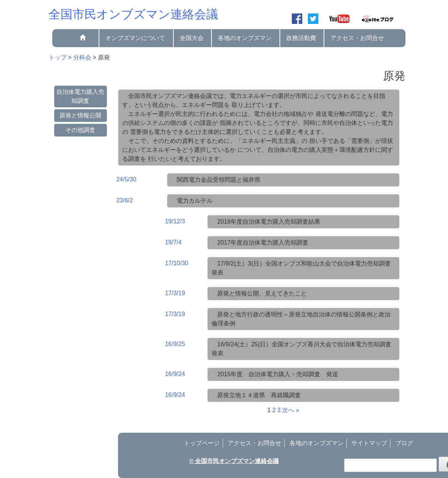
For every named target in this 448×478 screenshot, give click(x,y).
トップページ (202, 443)
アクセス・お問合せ (357, 38)
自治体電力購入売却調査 (80, 96)
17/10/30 (177, 263)
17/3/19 (175, 293)
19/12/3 (175, 221)
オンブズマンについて (135, 38)
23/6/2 (124, 200)
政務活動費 (301, 38)
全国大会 (192, 38)
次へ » (291, 410)
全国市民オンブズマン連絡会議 (133, 14)
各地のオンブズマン (245, 38)
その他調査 (80, 130)
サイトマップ (369, 443)
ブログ (404, 443)
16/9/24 (175, 374)
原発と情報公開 (80, 115)
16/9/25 (175, 344)
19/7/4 (173, 242)
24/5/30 (126, 179)
